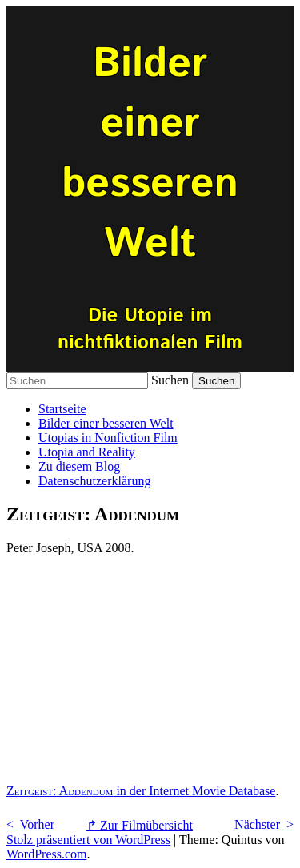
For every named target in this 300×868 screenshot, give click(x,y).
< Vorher (30, 824)
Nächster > (264, 824)
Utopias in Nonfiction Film (108, 438)
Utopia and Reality (87, 452)
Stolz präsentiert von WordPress (88, 840)
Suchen (170, 380)
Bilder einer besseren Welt (106, 423)
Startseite (62, 409)
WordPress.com (46, 854)
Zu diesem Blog (79, 466)
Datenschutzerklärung (94, 481)
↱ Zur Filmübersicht (140, 825)
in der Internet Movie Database (141, 791)
